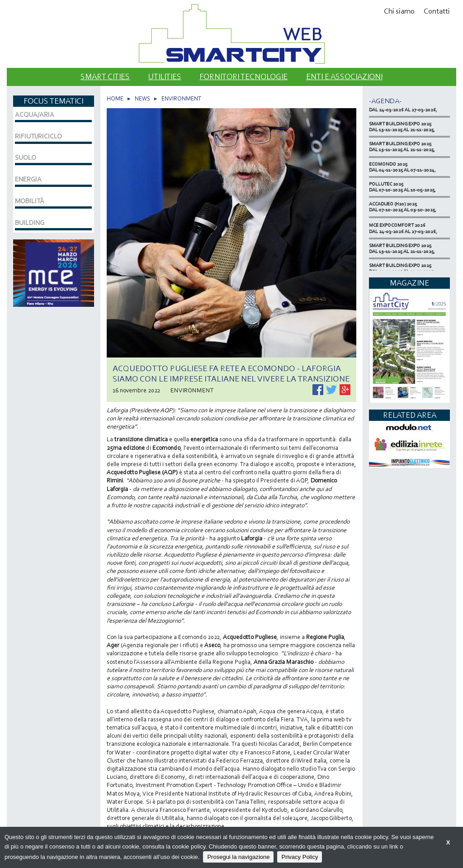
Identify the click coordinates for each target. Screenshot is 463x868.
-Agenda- (385, 101)
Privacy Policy (300, 857)
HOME (115, 98)
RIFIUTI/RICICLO (38, 136)
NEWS (142, 98)
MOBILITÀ (30, 201)
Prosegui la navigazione (238, 857)
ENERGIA (28, 179)
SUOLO (26, 157)
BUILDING (30, 223)
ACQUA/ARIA (35, 114)
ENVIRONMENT (181, 98)
